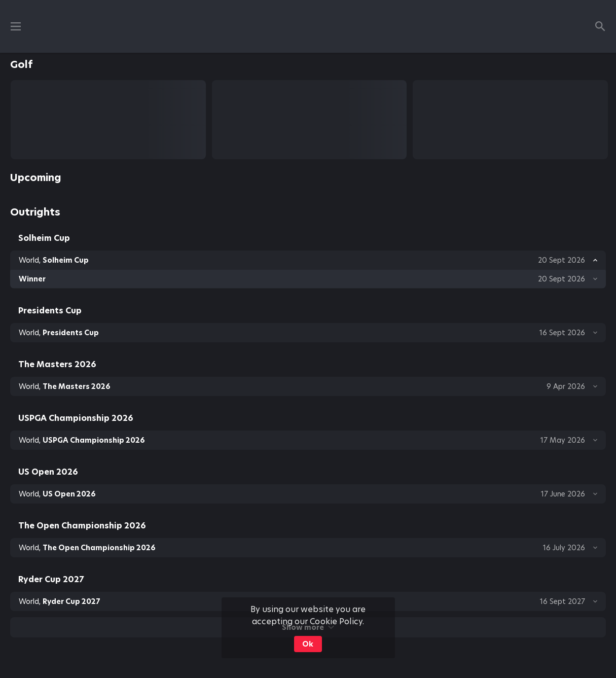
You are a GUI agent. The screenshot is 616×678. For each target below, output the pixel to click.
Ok (308, 644)
